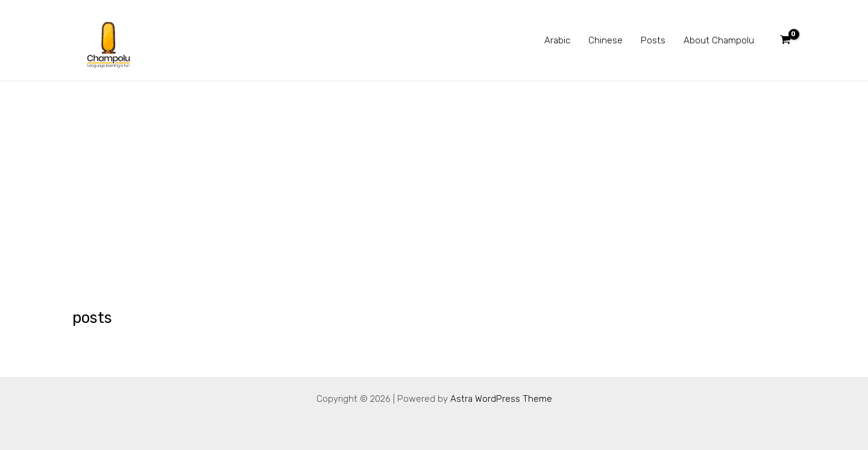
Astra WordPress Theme (501, 399)
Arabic (557, 40)
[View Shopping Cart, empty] (785, 41)
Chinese (605, 40)
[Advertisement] (434, 172)
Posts (653, 40)
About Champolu (719, 40)
